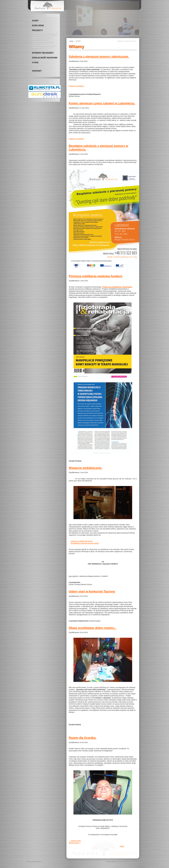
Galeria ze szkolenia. (76, 139)
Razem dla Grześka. (83, 738)
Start (35, 21)
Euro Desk (38, 26)
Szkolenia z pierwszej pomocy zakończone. (99, 57)
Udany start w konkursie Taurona (92, 591)
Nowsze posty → (75, 843)
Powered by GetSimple (135, 862)
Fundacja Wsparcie (36, 862)
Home (71, 41)
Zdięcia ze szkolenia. (76, 86)
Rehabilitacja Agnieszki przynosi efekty (85, 543)
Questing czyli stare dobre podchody (43, 39)
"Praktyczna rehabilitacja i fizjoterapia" (117, 287)
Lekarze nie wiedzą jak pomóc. (82, 541)
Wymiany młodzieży (43, 53)
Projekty (37, 30)
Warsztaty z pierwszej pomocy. (43, 43)
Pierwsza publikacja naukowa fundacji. (96, 276)
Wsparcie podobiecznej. (85, 468)
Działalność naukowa (45, 58)
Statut (36, 66)
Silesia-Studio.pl (123, 862)
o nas (35, 62)
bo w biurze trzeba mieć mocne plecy (44, 47)
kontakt (37, 71)
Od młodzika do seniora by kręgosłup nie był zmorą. (45, 34)
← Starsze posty (75, 841)
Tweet (122, 846)
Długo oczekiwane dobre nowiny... (93, 628)
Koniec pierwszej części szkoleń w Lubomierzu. (102, 103)
